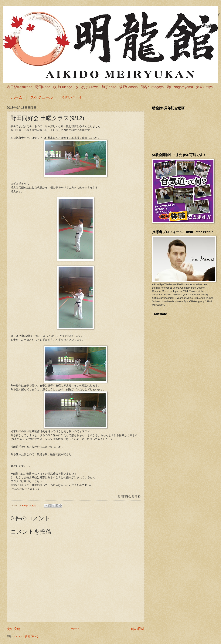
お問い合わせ (72, 97)
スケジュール (42, 97)
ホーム (17, 97)
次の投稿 (13, 629)
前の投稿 (138, 629)
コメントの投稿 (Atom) (25, 636)
